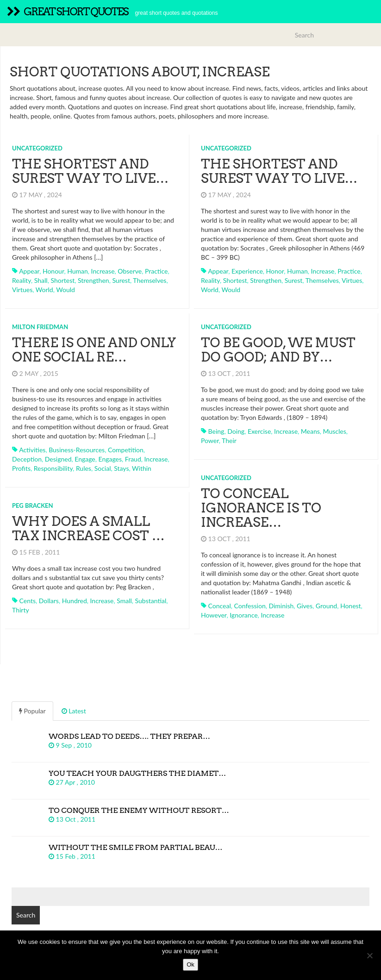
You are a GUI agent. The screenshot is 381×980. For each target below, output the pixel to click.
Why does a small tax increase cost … (88, 528)
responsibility (53, 468)
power (210, 440)
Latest (74, 711)
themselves (150, 280)
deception (27, 459)
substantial (151, 601)
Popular (32, 711)
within (142, 468)
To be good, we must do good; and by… (278, 350)
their (229, 440)
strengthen (94, 280)
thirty (21, 610)
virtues (22, 290)
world (44, 290)
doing (236, 431)
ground (326, 606)
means (310, 431)
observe (130, 271)
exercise (259, 431)
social (103, 468)
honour (53, 271)
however (214, 615)
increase (103, 271)
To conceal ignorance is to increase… (261, 508)
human (78, 271)
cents (28, 601)
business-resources (77, 450)
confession (250, 606)
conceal (220, 606)
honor (275, 271)
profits (21, 468)
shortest (62, 280)
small (124, 601)
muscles (335, 431)
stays (121, 468)
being (216, 431)
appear (29, 271)
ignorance (244, 615)
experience (247, 271)
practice (156, 271)
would (66, 290)
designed (58, 459)
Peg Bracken (33, 506)
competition (126, 450)
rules (84, 468)
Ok (190, 964)
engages (110, 459)
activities (32, 450)
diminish (281, 606)
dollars (49, 601)
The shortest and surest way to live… (90, 171)
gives (305, 606)
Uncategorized (37, 148)
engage (85, 459)
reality (22, 280)
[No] (369, 955)
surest (121, 280)
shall (41, 280)
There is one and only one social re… (94, 350)
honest (351, 606)
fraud (133, 459)
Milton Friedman (40, 327)
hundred (75, 601)
